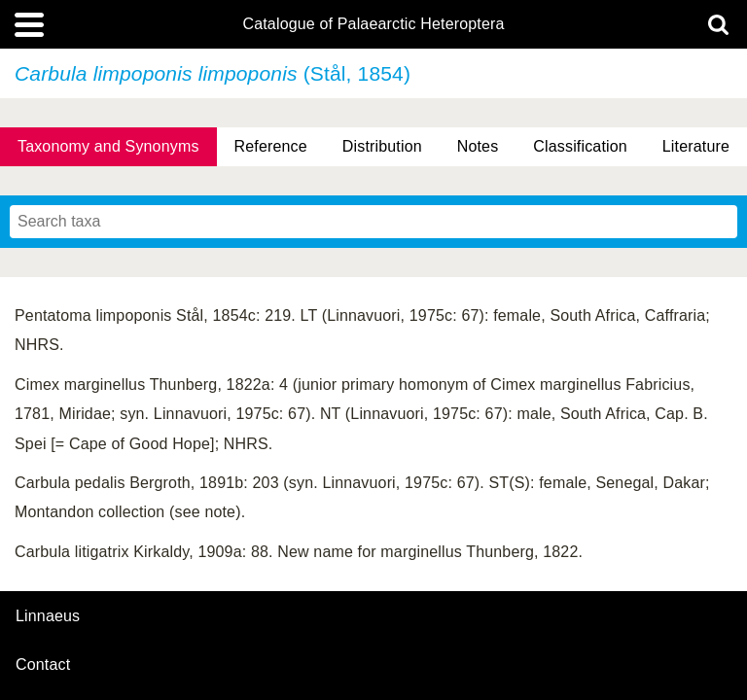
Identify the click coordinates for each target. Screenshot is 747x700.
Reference (271, 146)
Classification (580, 146)
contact (43, 665)
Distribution (382, 146)
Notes (478, 146)
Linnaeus (48, 616)
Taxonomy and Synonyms (108, 146)
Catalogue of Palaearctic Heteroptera (373, 24)
